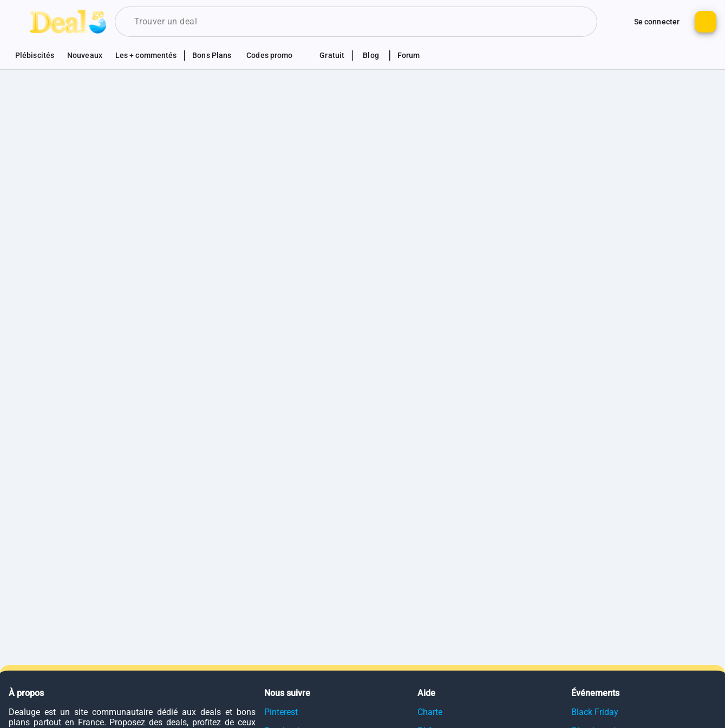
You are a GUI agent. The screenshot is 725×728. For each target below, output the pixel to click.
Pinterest (281, 712)
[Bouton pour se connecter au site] (657, 22)
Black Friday (595, 712)
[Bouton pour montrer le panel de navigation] (19, 22)
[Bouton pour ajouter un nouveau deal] (706, 22)
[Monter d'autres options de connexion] (617, 22)
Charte (430, 712)
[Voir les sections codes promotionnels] (275, 55)
